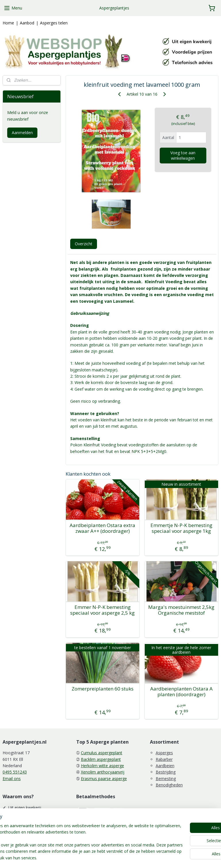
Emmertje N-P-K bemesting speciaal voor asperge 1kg (181, 528)
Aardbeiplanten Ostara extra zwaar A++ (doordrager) (103, 528)
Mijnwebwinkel (175, 858)
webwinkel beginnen (125, 858)
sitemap (91, 858)
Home (8, 23)
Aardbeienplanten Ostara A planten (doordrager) (181, 692)
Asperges (164, 753)
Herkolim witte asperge (102, 766)
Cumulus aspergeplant (102, 753)
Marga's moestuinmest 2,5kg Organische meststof (182, 610)
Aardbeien (165, 766)
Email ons (12, 779)
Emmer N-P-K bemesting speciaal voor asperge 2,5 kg (103, 610)
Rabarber (164, 759)
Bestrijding (166, 772)
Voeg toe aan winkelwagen (183, 155)
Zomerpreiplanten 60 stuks (103, 689)
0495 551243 (15, 772)
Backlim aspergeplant (101, 759)
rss (103, 858)
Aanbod (27, 23)
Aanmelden (22, 133)
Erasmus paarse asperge (104, 779)
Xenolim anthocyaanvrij (103, 772)
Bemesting (166, 779)
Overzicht (84, 244)
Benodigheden (169, 785)
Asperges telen (54, 23)
